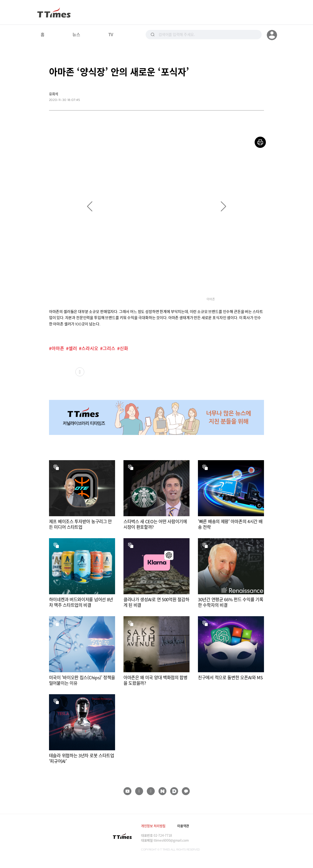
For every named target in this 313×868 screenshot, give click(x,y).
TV (111, 34)
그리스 (109, 348)
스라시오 (90, 348)
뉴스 (76, 34)
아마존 (58, 348)
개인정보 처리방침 (153, 826)
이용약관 (183, 826)
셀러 (73, 348)
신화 (124, 348)
